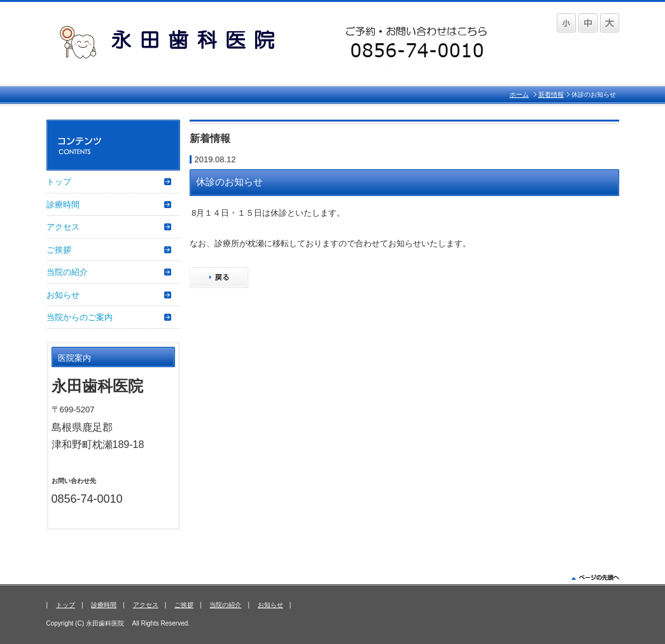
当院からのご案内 (80, 317)
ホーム (519, 94)
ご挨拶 (59, 250)
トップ (59, 182)
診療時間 (63, 205)
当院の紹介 (67, 272)
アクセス (63, 227)
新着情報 (551, 94)
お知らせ (63, 295)
